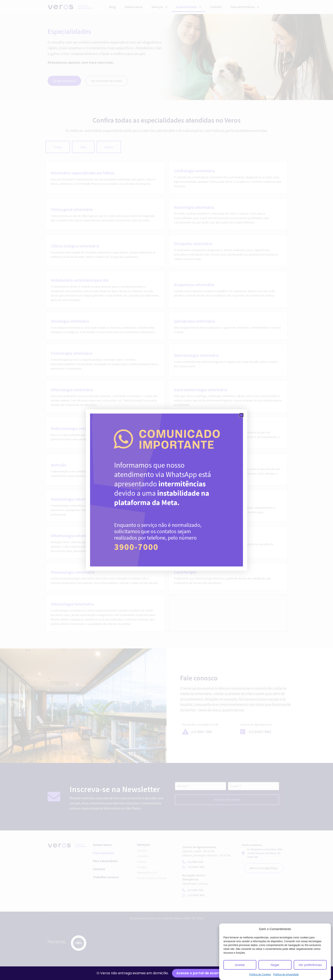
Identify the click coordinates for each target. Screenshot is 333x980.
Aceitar (240, 965)
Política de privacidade (286, 974)
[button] (241, 415)
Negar (275, 965)
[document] (166, 490)
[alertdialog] (166, 973)
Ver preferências (310, 965)
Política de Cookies (260, 974)
